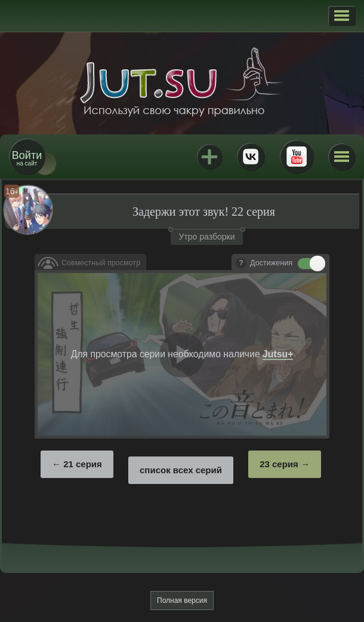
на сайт (27, 158)
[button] (342, 16)
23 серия (279, 464)
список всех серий (181, 470)
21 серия (83, 464)
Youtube (297, 157)
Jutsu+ (209, 157)
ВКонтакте (251, 157)
